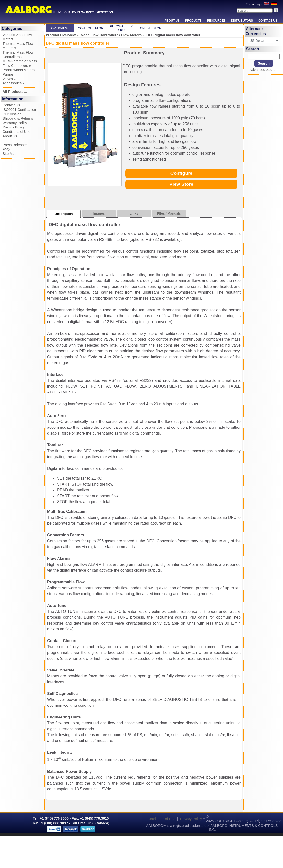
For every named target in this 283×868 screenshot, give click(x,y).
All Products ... (15, 92)
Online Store (152, 28)
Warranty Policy (15, 123)
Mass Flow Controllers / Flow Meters (111, 35)
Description (64, 214)
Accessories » (14, 83)
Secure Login (255, 4)
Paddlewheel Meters (19, 70)
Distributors (242, 21)
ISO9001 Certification (19, 110)
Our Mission (12, 114)
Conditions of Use (17, 132)
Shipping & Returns (18, 118)
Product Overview (61, 35)
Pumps (8, 74)
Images (99, 214)
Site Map (10, 154)
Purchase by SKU (121, 28)
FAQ (6, 149)
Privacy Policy (14, 127)
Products (193, 21)
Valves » (9, 79)
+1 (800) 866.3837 (54, 823)
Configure (182, 173)
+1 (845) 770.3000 (54, 818)
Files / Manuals (169, 214)
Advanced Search (263, 70)
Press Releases (15, 145)
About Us (172, 21)
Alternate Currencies (256, 31)
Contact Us (268, 21)
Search (252, 49)
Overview (60, 28)
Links (134, 214)
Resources (216, 21)
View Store (181, 184)
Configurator (91, 28)
